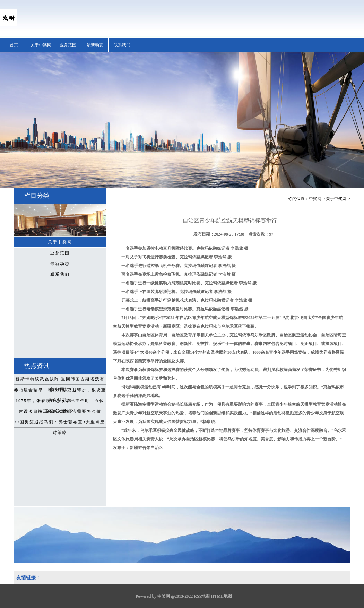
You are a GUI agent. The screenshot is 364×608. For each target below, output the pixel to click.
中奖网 (315, 199)
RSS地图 (202, 596)
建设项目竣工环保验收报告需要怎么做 (60, 411)
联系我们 (122, 45)
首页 (14, 45)
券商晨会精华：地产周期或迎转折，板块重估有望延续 (60, 391)
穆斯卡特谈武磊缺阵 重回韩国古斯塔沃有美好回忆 (60, 380)
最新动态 (95, 45)
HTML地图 (221, 596)
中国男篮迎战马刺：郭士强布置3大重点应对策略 (60, 423)
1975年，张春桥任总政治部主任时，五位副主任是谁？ (60, 402)
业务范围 (68, 45)
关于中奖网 (41, 45)
